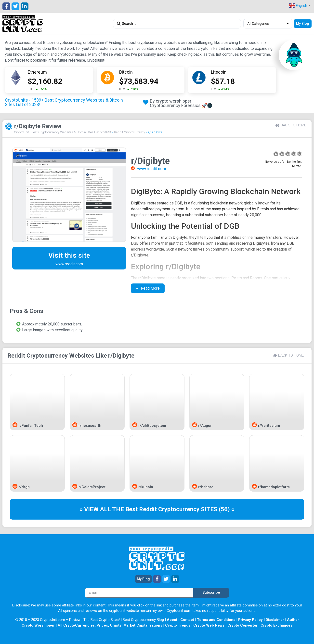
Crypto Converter (242, 625)
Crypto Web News (209, 625)
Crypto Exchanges (276, 625)
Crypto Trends (178, 625)
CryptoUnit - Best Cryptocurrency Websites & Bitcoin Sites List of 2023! (62, 132)
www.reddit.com (152, 169)
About (172, 620)
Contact (187, 620)
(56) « (227, 509)
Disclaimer (275, 620)
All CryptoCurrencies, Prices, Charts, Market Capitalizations (110, 625)
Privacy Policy (250, 620)
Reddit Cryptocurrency (130, 132)
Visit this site (69, 255)
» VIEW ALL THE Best (109, 509)
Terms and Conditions (216, 620)
